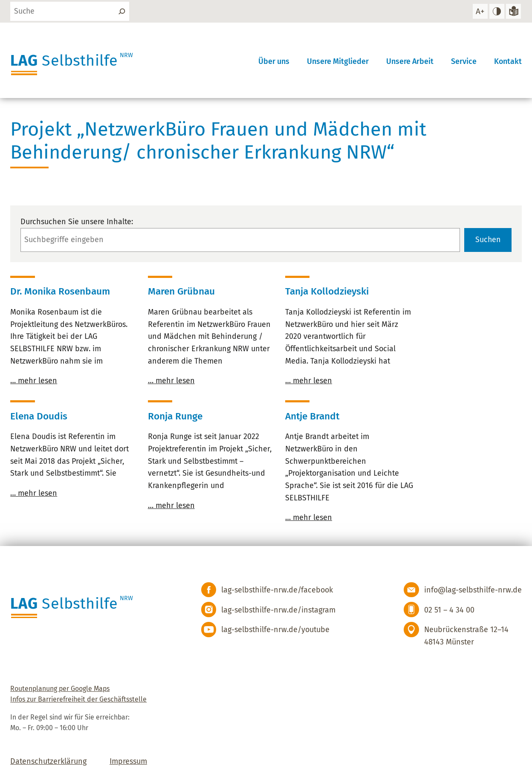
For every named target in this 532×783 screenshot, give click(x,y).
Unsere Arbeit (410, 61)
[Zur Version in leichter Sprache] (513, 12)
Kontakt (508, 61)
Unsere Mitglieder (338, 61)
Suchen (487, 240)
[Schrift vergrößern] (480, 12)
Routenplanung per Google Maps (60, 689)
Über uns (274, 61)
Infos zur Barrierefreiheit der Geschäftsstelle (78, 700)
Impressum (128, 762)
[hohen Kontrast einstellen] (497, 12)
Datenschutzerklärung (48, 762)
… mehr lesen (34, 381)
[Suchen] (123, 12)
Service (464, 61)
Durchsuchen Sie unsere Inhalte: (77, 222)
